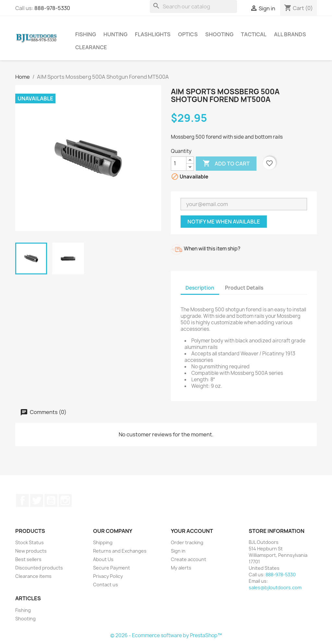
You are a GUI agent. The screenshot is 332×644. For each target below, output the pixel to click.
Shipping (103, 542)
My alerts (181, 568)
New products (31, 551)
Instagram (65, 500)
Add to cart (226, 164)
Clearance (91, 47)
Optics (188, 34)
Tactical (254, 34)
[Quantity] (179, 164)
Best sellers (28, 559)
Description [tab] (200, 288)
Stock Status (30, 542)
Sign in (178, 551)
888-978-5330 (52, 8)
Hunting (115, 34)
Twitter (37, 500)
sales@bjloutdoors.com (275, 587)
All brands (290, 34)
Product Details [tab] (244, 288)
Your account (192, 531)
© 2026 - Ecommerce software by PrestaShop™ (166, 635)
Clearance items (33, 576)
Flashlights (153, 34)
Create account (189, 559)
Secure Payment (112, 568)
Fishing (86, 34)
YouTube (51, 500)
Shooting (219, 34)
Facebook (22, 500)
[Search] (193, 6)
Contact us (106, 585)
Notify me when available (224, 222)
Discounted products (39, 568)
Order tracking (187, 542)
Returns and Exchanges (120, 551)
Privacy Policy (108, 576)
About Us (103, 559)
